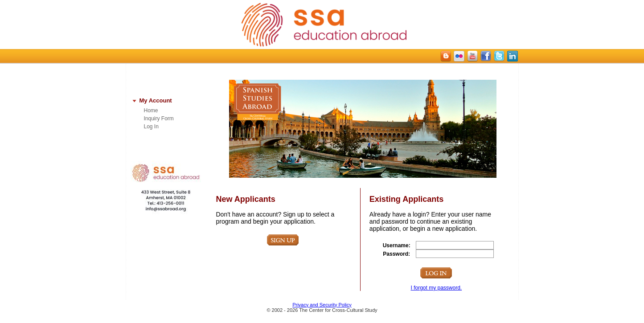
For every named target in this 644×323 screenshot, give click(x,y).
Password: (396, 254)
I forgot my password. (436, 288)
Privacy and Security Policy (322, 305)
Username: (397, 245)
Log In (151, 127)
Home (151, 110)
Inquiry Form (159, 119)
